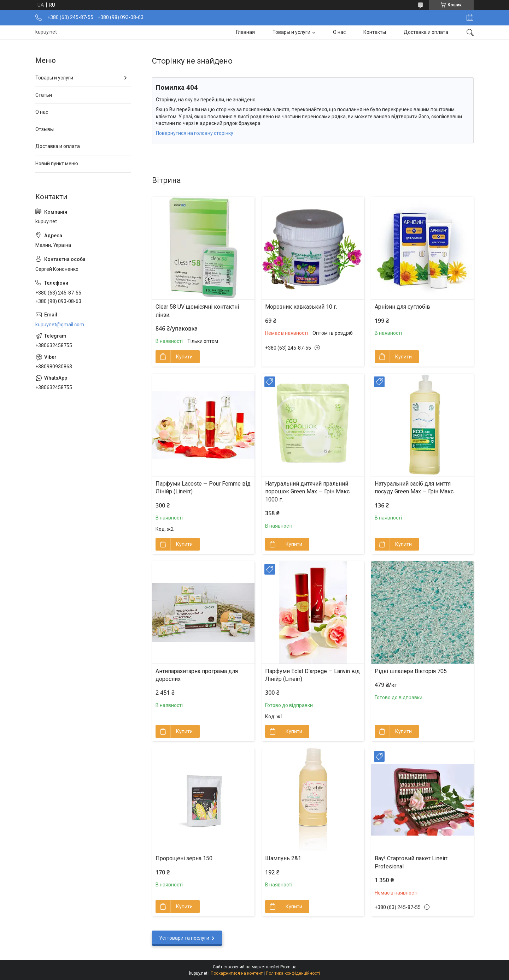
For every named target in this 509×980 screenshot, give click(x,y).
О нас (339, 32)
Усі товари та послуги (184, 938)
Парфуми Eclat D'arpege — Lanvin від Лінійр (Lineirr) (312, 675)
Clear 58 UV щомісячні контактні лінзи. (197, 311)
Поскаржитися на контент (237, 973)
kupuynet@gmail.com (60, 325)
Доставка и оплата (426, 32)
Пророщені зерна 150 (184, 858)
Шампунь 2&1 (283, 858)
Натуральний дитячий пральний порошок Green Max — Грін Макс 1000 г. (307, 492)
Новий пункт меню (57, 164)
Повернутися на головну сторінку (195, 133)
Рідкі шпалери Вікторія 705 (411, 671)
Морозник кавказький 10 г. (301, 307)
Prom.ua (288, 967)
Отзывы (45, 129)
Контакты (375, 32)
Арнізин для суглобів (402, 307)
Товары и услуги (291, 32)
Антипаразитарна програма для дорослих (197, 675)
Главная (245, 32)
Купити (184, 357)
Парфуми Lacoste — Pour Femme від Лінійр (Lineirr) (203, 488)
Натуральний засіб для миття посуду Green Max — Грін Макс (414, 488)
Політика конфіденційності (293, 973)
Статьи (44, 95)
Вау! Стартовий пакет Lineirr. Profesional (411, 862)
